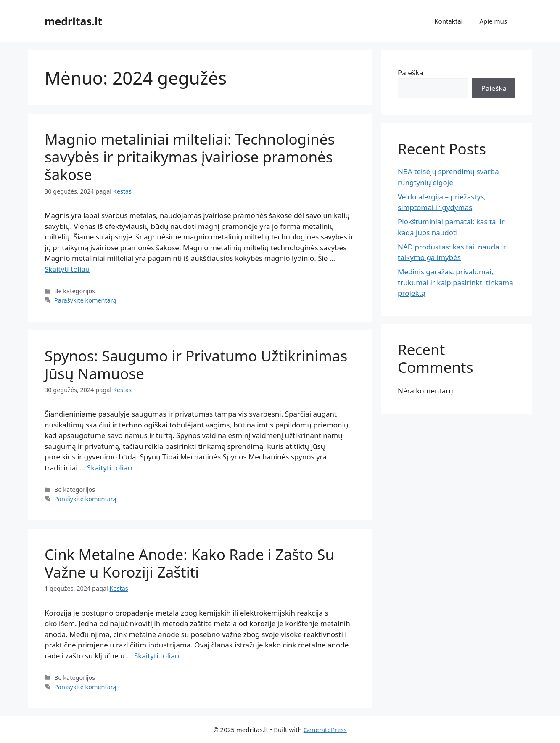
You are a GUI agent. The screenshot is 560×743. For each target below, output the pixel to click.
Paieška (411, 73)
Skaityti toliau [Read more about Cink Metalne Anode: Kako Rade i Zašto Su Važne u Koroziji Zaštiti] (157, 656)
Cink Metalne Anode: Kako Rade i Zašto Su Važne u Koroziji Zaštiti (189, 563)
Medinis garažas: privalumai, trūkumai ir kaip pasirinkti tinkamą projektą (456, 282)
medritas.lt (73, 21)
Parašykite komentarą (85, 300)
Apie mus (493, 21)
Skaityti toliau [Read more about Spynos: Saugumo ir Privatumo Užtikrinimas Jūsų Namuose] (110, 468)
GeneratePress (325, 730)
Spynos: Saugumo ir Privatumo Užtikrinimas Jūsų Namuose (196, 365)
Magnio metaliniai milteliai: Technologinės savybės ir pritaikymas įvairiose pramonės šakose (190, 157)
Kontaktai (448, 21)
